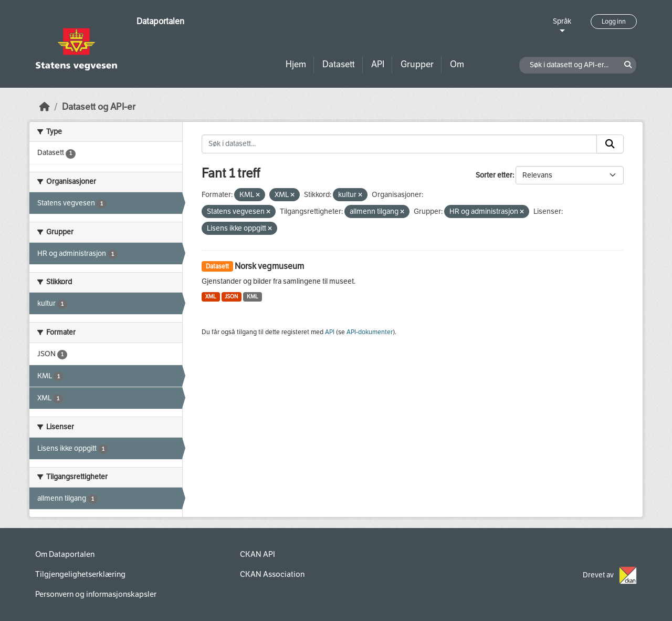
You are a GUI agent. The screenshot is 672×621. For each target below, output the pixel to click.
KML (253, 297)
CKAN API (258, 554)
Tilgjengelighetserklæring (80, 574)
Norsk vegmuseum (269, 266)
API (378, 64)
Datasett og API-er (99, 107)
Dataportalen (160, 21)
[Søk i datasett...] (399, 144)
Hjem (296, 64)
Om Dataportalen (65, 554)
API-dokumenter (370, 332)
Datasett (339, 64)
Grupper (417, 64)
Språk (562, 21)
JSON (231, 297)
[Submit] (610, 144)
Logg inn (614, 22)
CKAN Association (272, 574)
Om (457, 64)
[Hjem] (45, 107)
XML (211, 297)
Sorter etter (494, 175)
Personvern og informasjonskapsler (96, 594)
